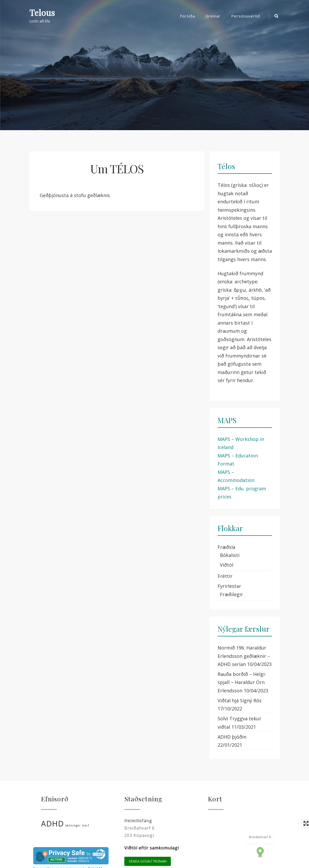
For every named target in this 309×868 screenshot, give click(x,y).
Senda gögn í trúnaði (148, 861)
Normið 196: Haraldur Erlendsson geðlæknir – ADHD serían (244, 656)
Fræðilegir (231, 594)
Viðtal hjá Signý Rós (240, 700)
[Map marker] (260, 852)
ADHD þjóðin (232, 737)
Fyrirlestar (229, 586)
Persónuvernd (246, 16)
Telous (42, 13)
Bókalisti (230, 555)
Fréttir (225, 576)
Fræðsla (226, 547)
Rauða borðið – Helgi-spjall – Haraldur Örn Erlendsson (242, 682)
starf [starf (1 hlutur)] (86, 825)
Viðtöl (227, 565)
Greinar (213, 16)
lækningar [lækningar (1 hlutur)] (73, 825)
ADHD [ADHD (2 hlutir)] (52, 824)
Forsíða (188, 16)
